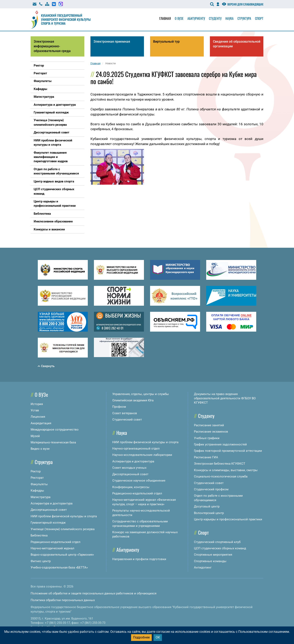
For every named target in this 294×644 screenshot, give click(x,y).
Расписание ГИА (206, 457)
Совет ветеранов (125, 413)
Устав (35, 410)
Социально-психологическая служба (221, 476)
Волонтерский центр (209, 513)
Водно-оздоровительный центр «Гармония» (62, 555)
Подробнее (141, 637)
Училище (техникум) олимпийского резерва (63, 529)
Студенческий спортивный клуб (217, 542)
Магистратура (41, 497)
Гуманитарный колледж (48, 523)
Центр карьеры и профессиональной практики (228, 519)
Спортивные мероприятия (213, 555)
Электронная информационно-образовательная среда (52, 46)
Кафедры (37, 491)
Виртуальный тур (166, 42)
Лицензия (38, 417)
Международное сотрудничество (55, 430)
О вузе (179, 18)
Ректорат (37, 478)
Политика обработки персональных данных (63, 600)
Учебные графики (207, 438)
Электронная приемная (112, 42)
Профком (119, 407)
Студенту (215, 18)
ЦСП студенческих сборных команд (220, 548)
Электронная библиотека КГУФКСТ (220, 464)
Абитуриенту (196, 18)
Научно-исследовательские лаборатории (142, 455)
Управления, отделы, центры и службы (141, 394)
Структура (244, 18)
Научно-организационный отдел (136, 449)
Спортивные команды (210, 561)
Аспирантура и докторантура (52, 503)
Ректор (36, 471)
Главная (165, 18)
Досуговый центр (207, 506)
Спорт (259, 18)
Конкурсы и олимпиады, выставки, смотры (226, 470)
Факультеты (39, 484)
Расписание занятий (209, 425)
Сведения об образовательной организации (237, 44)
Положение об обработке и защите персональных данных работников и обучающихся (94, 593)
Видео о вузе (40, 449)
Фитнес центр (41, 561)
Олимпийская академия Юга (133, 400)
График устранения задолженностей (220, 444)
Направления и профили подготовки (139, 559)
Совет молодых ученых (129, 468)
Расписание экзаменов (211, 432)
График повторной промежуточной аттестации (228, 451)
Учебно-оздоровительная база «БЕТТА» (59, 567)
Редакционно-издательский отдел (56, 542)
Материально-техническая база (53, 442)
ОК (158, 637)
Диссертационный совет (49, 510)
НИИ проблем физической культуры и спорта (64, 516)
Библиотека (39, 535)
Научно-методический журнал (52, 548)
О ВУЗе (41, 394)
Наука (229, 18)
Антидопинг (203, 567)
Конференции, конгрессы (131, 487)
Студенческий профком (211, 489)
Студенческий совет (127, 420)
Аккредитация (41, 423)
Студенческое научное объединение (139, 481)
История (37, 404)
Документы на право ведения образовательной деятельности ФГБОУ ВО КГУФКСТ (225, 398)
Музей (35, 436)
